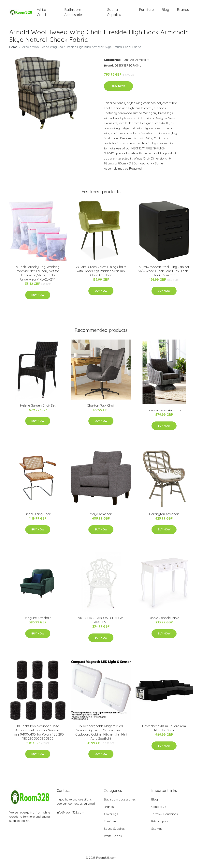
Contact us (159, 810)
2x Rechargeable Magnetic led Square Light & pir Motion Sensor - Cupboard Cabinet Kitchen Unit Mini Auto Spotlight (101, 736)
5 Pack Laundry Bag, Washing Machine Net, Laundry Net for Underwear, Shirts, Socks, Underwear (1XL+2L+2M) (38, 277)
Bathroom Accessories (74, 14)
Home (13, 50)
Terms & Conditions (165, 818)
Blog (165, 11)
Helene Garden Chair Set (38, 409)
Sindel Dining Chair (38, 517)
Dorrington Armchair (164, 517)
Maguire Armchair (38, 621)
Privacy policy (161, 825)
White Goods (42, 14)
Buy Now (118, 90)
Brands (183, 11)
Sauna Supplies (114, 14)
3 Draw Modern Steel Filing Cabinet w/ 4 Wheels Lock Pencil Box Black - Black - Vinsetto (164, 275)
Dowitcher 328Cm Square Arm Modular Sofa (164, 731)
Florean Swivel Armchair (164, 414)
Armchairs (142, 63)
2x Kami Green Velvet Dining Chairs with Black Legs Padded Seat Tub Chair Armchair (101, 275)
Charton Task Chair (101, 409)
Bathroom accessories (120, 803)
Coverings (111, 818)
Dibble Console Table (164, 621)
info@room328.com (70, 816)
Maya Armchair (101, 517)
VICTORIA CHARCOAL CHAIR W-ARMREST (101, 624)
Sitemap (157, 832)
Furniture (146, 11)
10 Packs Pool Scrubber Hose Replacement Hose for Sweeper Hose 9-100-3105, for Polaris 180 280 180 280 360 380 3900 (38, 736)
